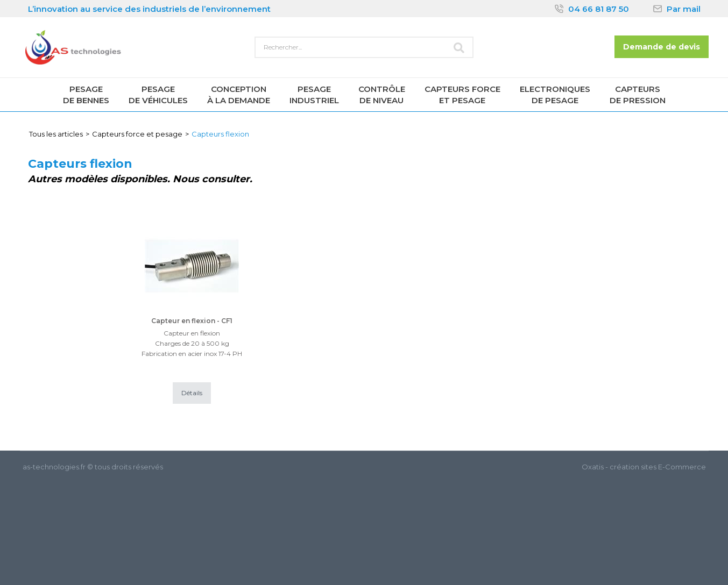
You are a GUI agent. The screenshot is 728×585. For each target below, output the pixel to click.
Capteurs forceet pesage (462, 95)
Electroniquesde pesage (555, 95)
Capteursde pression (638, 95)
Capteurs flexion (220, 134)
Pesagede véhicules (158, 95)
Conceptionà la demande (239, 95)
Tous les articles (56, 134)
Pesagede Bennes (86, 95)
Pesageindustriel (314, 95)
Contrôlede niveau (382, 95)
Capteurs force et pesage (137, 134)
